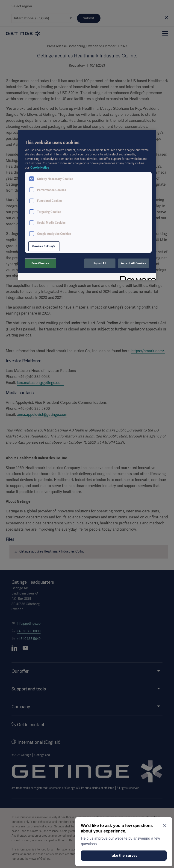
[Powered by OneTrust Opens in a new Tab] (136, 277)
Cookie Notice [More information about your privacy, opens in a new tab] (40, 168)
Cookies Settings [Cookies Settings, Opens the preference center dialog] (44, 246)
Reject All (100, 263)
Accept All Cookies (134, 263)
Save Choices (40, 263)
